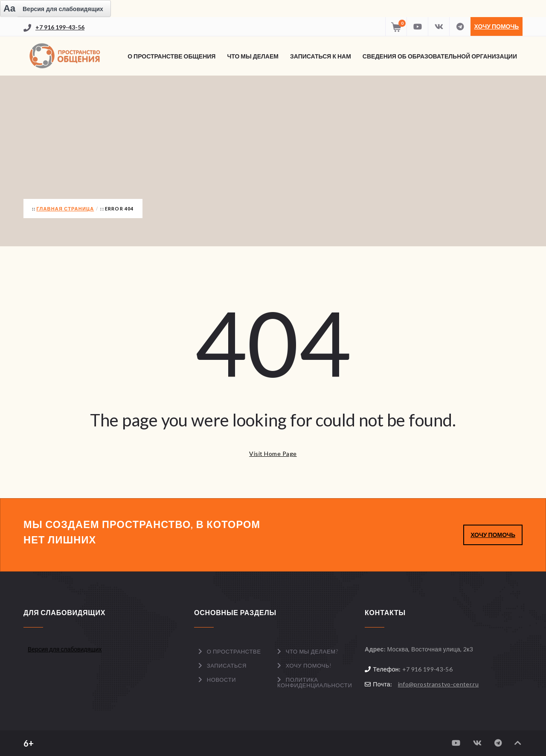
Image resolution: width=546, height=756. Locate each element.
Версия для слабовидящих (65, 649)
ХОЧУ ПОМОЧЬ (493, 535)
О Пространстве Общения (171, 56)
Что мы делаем (253, 56)
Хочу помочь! (309, 666)
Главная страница (65, 209)
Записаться (227, 666)
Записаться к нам (321, 56)
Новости (222, 680)
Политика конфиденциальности (315, 682)
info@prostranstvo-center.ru (438, 684)
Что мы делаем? (312, 651)
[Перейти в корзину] (396, 26)
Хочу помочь (497, 26)
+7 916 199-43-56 (60, 27)
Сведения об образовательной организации (440, 56)
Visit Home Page (273, 454)
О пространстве (234, 651)
